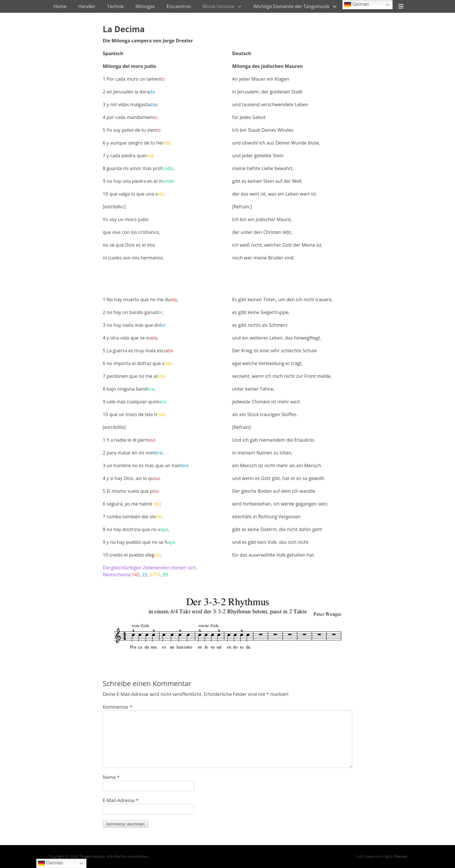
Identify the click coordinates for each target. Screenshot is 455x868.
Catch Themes (395, 856)
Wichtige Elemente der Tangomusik (291, 6)
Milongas (145, 6)
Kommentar (118, 707)
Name (111, 777)
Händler (87, 6)
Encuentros (179, 6)
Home (60, 6)
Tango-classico (92, 856)
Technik (115, 6)
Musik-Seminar (219, 6)
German (357, 5)
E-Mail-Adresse (121, 800)
